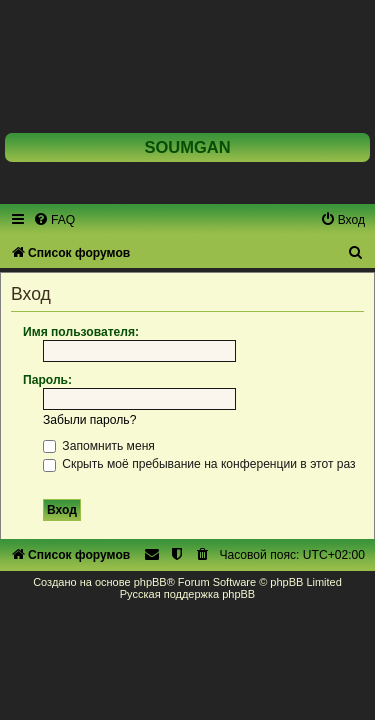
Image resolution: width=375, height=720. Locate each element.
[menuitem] (54, 220)
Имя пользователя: (81, 332)
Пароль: (47, 380)
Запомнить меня (99, 446)
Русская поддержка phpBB (187, 594)
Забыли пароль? (89, 420)
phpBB (150, 582)
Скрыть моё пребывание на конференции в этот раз (199, 464)
